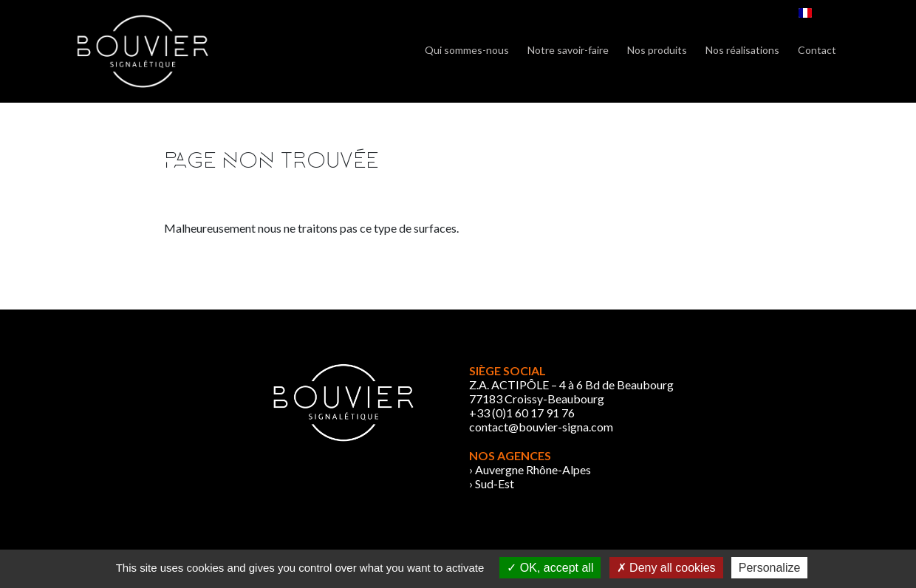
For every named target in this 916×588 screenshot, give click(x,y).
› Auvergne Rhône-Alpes (530, 469)
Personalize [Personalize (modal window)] (770, 568)
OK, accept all (550, 568)
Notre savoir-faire (568, 50)
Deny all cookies (666, 568)
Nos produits (657, 50)
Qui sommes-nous (467, 50)
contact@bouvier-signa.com (541, 427)
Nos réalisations (742, 50)
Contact (817, 50)
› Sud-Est (492, 483)
